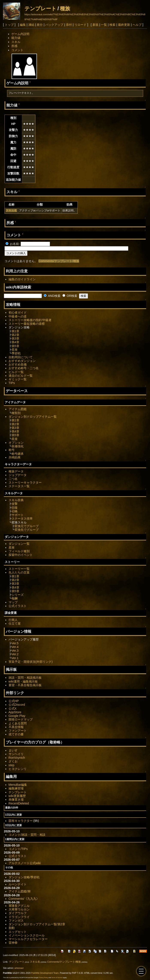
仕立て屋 (15, 623)
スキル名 (11, 210)
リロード (80, 25)
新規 (95, 25)
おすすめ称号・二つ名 (24, 368)
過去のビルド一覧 (21, 376)
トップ (9, 25)
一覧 (104, 25)
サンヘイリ (16, 754)
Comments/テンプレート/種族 (59, 261)
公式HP (14, 701)
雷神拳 (13, 943)
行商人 (13, 620)
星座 (15, 350)
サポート (18, 515)
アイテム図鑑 (18, 409)
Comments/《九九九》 (24, 899)
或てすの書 (16, 734)
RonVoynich (17, 758)
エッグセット (18, 932)
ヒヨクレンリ (18, 769)
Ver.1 (15, 658)
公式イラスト (18, 606)
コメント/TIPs (18, 849)
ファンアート (18, 731)
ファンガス (16, 921)
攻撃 (15, 504)
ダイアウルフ (18, 913)
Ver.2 (15, 654)
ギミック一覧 (18, 379)
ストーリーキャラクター (25, 482)
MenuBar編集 (18, 785)
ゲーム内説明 (20, 34)
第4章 (15, 342)
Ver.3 (15, 651)
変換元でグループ (27, 526)
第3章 (15, 338)
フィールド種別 (19, 551)
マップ (13, 602)
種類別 (16, 413)
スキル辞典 (16, 500)
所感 (14, 46)
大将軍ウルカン (19, 909)
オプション (16, 443)
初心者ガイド (18, 313)
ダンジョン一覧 (19, 544)
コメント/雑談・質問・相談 (27, 835)
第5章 (15, 346)
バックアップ (54, 25)
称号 (12, 450)
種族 (65, 8)
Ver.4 (15, 647)
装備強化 (18, 446)
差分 (40, 25)
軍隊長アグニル (19, 906)
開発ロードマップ (21, 719)
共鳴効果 (15, 457)
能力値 (16, 38)
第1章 (15, 331)
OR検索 (70, 296)
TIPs (12, 383)
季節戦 (16, 353)
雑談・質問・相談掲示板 (25, 678)
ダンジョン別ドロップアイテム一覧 (33, 417)
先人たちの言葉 (19, 572)
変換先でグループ (27, 530)
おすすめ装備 (18, 364)
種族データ (16, 471)
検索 (112, 25)
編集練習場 (16, 788)
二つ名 (13, 479)
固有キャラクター (21, 821)
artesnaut (19, 968)
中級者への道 (18, 316)
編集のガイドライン (22, 279)
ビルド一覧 (16, 372)
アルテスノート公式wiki (25, 863)
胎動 (12, 928)
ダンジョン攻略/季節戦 (24, 877)
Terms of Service (57, 978)
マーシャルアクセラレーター (28, 939)
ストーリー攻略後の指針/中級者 (30, 320)
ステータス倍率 (22, 519)
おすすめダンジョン (22, 361)
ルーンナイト (18, 884)
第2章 (15, 335)
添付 (69, 25)
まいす (13, 750)
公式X (13, 708)
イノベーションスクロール (27, 935)
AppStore (15, 712)
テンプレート (40, 8)
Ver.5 (15, 643)
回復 (15, 508)
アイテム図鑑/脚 (20, 891)
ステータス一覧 (19, 486)
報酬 (15, 598)
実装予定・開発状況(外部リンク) (31, 662)
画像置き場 (16, 799)
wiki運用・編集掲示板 (23, 681)
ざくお (13, 761)
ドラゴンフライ (19, 917)
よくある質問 (18, 723)
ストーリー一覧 (19, 569)
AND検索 (52, 296)
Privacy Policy (44, 978)
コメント (17, 50)
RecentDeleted (19, 803)
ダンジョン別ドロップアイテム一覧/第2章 (37, 924)
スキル (16, 42)
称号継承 (18, 454)
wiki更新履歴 (17, 796)
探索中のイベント (21, 555)
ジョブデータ (18, 475)
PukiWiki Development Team (45, 973)
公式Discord (17, 705)
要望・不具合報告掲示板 (25, 685)
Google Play (17, 716)
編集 (23, 25)
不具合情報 (16, 727)
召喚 (15, 511)
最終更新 (124, 25)
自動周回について (21, 357)
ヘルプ (137, 25)
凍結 (31, 25)
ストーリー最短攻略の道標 (27, 324)
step (11, 765)
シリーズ (18, 595)
